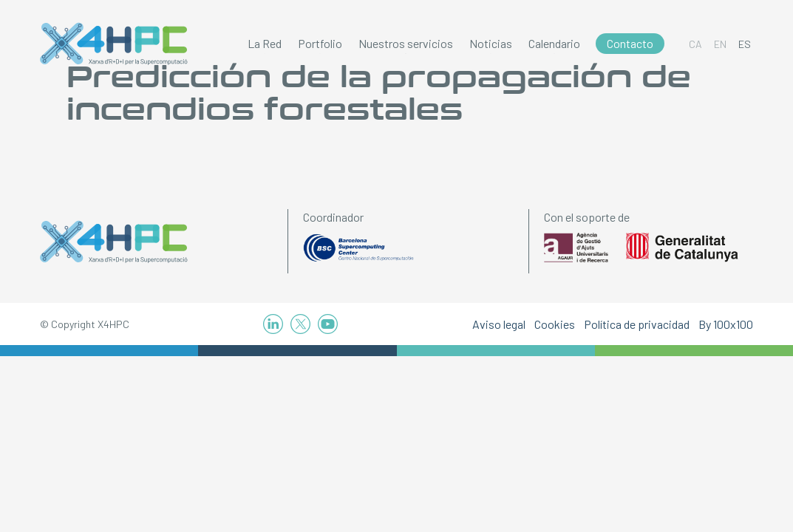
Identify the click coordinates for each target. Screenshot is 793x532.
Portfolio (320, 43)
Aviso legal (499, 324)
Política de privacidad (637, 324)
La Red (265, 43)
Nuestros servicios (406, 43)
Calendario (554, 43)
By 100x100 (726, 324)
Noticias (491, 43)
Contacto (630, 43)
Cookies (555, 324)
